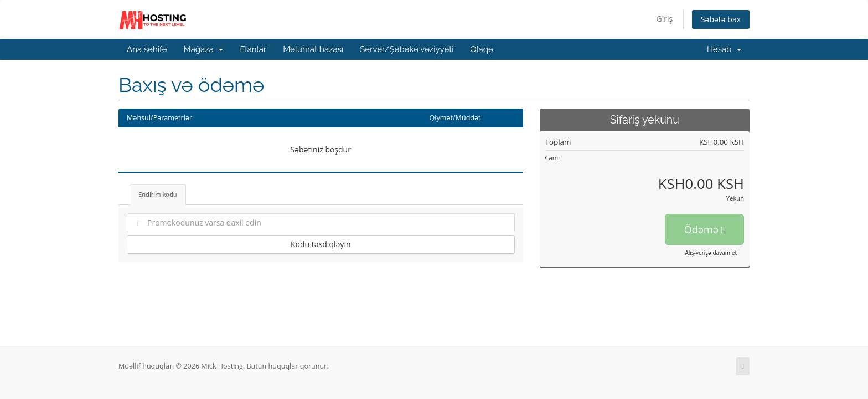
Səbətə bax (721, 19)
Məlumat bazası (313, 49)
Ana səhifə (147, 49)
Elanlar (253, 49)
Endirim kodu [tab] (158, 194)
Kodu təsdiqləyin (321, 244)
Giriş (665, 19)
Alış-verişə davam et (711, 253)
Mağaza (204, 49)
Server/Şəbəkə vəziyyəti (407, 49)
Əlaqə (481, 49)
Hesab (724, 49)
